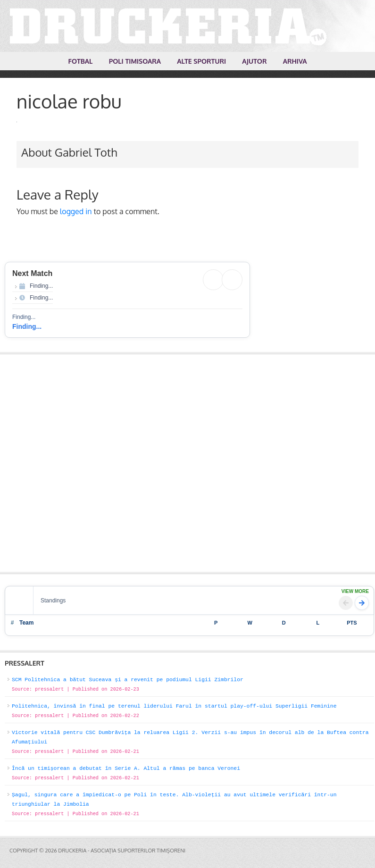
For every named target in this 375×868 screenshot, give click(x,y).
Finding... (27, 326)
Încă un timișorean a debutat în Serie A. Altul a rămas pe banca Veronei (126, 768)
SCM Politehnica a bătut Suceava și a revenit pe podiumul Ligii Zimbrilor (128, 680)
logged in (76, 211)
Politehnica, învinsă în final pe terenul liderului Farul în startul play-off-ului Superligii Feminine (174, 706)
